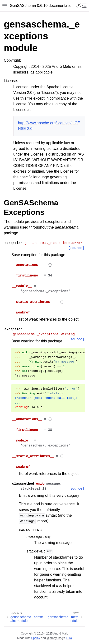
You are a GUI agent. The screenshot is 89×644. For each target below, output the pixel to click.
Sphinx (35, 638)
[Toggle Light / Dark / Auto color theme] (79, 6)
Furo (69, 638)
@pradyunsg (55, 638)
